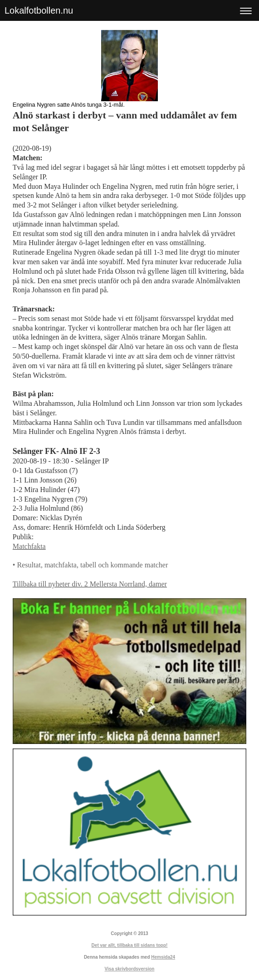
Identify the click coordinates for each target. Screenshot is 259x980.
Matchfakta (29, 546)
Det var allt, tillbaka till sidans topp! (130, 945)
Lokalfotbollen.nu (39, 10)
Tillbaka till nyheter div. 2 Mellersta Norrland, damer (90, 584)
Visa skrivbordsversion (130, 969)
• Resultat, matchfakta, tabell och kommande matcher (90, 565)
